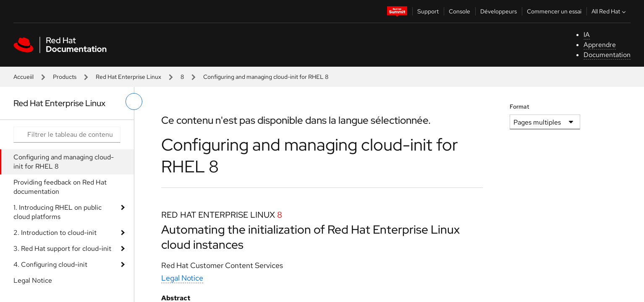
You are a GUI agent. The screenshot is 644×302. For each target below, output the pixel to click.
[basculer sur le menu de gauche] (134, 102)
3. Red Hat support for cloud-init (62, 249)
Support (428, 11)
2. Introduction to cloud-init (55, 233)
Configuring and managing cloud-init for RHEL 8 (64, 162)
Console (459, 11)
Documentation (607, 55)
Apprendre (600, 45)
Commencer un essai (554, 11)
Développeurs (499, 11)
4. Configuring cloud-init (50, 264)
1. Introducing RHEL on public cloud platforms (58, 212)
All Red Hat (610, 11)
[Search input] (67, 135)
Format (520, 107)
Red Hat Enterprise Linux (128, 77)
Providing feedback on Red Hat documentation (60, 187)
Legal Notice (33, 280)
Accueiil (24, 77)
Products (65, 77)
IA (587, 35)
